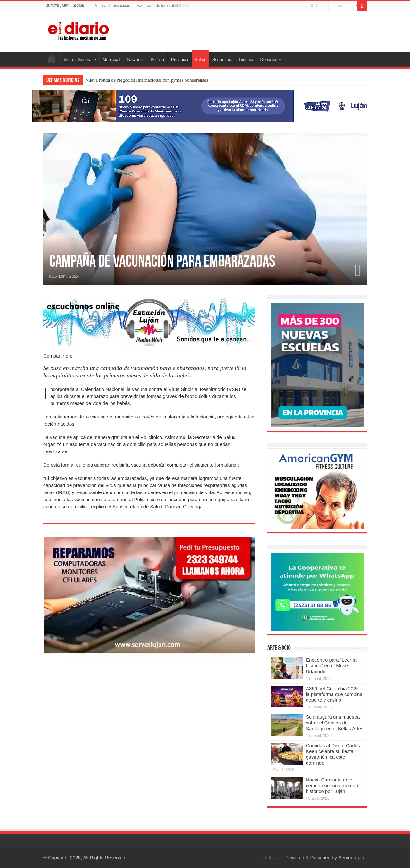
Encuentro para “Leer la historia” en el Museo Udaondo (331, 666)
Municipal (112, 59)
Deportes (269, 59)
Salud (200, 59)
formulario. (226, 465)
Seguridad (222, 59)
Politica (157, 59)
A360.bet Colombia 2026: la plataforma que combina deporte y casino (334, 694)
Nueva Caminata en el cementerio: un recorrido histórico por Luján (332, 785)
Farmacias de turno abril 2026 (162, 6)
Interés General (78, 59)
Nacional (136, 59)
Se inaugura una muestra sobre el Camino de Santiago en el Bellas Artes (335, 723)
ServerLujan (351, 858)
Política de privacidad (112, 6)
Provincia (180, 59)
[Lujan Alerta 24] (205, 106)
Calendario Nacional (103, 389)
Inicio (52, 59)
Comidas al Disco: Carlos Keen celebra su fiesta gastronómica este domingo (333, 754)
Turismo (246, 59)
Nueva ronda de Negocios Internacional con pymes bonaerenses (147, 80)
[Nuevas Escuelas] (317, 365)
